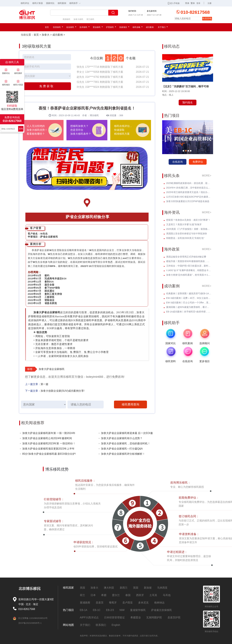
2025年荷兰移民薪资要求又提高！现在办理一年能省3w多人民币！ (189, 192)
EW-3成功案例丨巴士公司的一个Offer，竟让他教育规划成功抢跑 (189, 303)
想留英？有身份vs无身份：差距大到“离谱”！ (188, 220)
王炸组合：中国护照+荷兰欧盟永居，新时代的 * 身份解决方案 (189, 266)
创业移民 (71, 27)
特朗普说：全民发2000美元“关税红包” (185, 238)
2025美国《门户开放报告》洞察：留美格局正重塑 (189, 229)
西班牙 (140, 595)
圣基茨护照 (174, 618)
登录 (198, 3)
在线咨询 (178, 162)
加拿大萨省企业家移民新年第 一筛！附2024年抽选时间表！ (49, 434)
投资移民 (58, 27)
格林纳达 (159, 603)
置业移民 (98, 27)
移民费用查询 (130, 404)
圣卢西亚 (128, 603)
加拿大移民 (78, 19)
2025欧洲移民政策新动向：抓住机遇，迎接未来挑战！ (189, 183)
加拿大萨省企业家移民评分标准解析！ (123, 454)
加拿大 (46, 35)
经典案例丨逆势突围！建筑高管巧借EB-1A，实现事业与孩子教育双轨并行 (189, 293)
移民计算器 (38, 3)
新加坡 (148, 588)
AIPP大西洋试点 (89, 618)
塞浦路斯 (85, 603)
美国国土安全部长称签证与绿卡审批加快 (187, 234)
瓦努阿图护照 (154, 618)
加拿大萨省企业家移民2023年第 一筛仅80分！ (49, 443)
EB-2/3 (110, 610)
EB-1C (97, 610)
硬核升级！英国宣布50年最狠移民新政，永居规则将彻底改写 (189, 261)
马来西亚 (162, 588)
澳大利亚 (109, 588)
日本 (93, 595)
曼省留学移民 (138, 610)
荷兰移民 (90, 19)
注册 (210, 3)
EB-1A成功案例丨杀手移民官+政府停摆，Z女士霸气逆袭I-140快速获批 (189, 312)
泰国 (128, 595)
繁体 (193, 3)
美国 (82, 588)
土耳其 (153, 595)
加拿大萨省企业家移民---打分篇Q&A (122, 449)
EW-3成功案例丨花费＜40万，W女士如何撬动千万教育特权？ (189, 298)
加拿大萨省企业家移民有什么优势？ (122, 438)
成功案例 (150, 27)
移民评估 (25, 3)
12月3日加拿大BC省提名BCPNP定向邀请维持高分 (189, 197)
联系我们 (101, 625)
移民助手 (76, 3)
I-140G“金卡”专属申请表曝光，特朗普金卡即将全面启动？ (189, 270)
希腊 (104, 595)
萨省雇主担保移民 (162, 610)
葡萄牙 (113, 603)
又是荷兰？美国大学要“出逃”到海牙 (184, 224)
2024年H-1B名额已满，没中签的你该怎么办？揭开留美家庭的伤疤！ (189, 188)
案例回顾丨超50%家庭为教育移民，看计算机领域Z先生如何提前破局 (189, 307)
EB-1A (84, 610)
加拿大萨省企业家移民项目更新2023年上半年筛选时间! (49, 449)
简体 (187, 3)
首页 (47, 27)
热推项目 (124, 27)
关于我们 (163, 27)
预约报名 (188, 102)
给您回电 (207, 18)
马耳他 (167, 595)
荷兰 (82, 595)
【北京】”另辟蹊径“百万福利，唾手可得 (185, 86)
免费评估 (198, 162)
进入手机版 (174, 3)
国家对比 (50, 3)
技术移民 (85, 27)
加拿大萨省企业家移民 (52, 369)
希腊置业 (136, 618)
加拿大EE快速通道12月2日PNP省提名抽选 (188, 201)
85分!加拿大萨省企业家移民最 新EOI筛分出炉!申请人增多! (49, 454)
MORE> (207, 176)
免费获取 (47, 86)
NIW (122, 610)
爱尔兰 (116, 595)
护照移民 (111, 27)
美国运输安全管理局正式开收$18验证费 (186, 257)
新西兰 (124, 588)
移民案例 (62, 3)
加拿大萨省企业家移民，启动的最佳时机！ (126, 443)
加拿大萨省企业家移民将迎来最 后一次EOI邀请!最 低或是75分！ (127, 434)
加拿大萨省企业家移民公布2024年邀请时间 (47, 438)
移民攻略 (138, 27)
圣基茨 (100, 603)
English (116, 625)
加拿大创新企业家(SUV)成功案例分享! (63, 391)
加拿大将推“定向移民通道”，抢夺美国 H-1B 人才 (189, 275)
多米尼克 (143, 603)
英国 (136, 588)
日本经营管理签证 (114, 618)
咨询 (21, 129)
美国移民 (66, 19)
